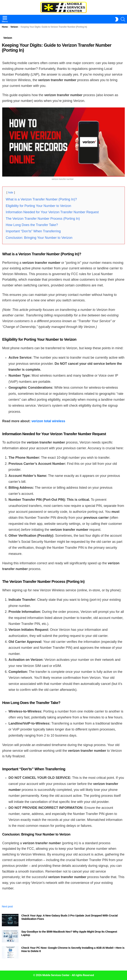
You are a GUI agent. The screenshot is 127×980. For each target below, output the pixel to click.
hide (11, 192)
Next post (7, 906)
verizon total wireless (48, 421)
